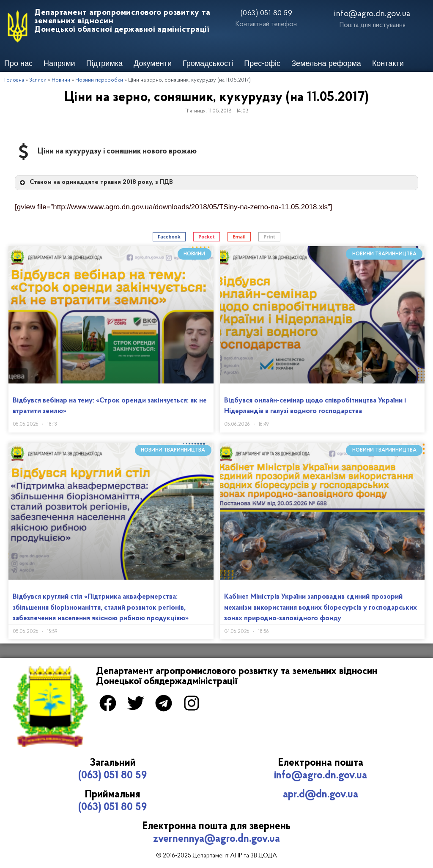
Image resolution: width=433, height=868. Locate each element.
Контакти (388, 63)
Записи (38, 80)
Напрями (59, 63)
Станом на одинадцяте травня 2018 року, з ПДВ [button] (96, 183)
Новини (61, 80)
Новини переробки (99, 80)
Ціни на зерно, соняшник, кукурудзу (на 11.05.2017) (217, 98)
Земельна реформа (326, 63)
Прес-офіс (262, 63)
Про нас (18, 63)
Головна (14, 80)
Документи (153, 63)
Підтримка (104, 63)
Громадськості (208, 63)
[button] (169, 237)
